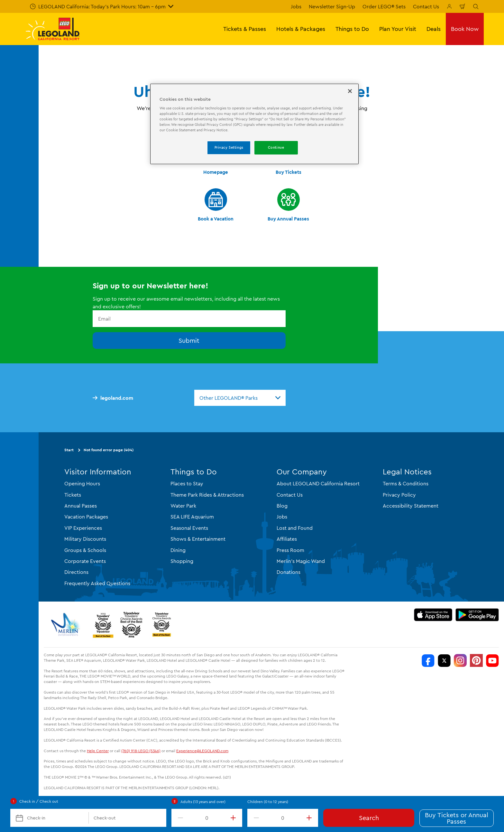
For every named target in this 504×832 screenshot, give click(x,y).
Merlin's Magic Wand (301, 561)
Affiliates (287, 539)
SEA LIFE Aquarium (192, 517)
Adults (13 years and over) (203, 802)
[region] (254, 124)
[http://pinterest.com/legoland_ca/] (476, 660)
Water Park (183, 506)
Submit (189, 340)
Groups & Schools (85, 550)
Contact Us (426, 6)
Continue (276, 147)
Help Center (98, 751)
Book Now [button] (465, 29)
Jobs (296, 6)
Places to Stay (187, 483)
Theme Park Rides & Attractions (207, 495)
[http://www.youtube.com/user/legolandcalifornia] (492, 660)
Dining (178, 550)
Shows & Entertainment (198, 539)
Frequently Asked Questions (97, 583)
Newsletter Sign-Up (332, 6)
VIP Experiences (83, 528)
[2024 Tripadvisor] (131, 624)
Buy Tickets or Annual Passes (457, 818)
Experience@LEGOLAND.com (202, 751)
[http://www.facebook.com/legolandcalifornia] (428, 660)
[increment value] (234, 818)
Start (69, 450)
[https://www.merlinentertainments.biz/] (66, 624)
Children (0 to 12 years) (268, 802)
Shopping (182, 561)
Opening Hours (82, 483)
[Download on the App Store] (433, 615)
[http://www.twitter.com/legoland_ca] (444, 660)
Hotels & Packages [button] (301, 29)
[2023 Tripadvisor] (103, 624)
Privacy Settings (229, 147)
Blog (282, 506)
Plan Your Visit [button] (398, 29)
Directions (76, 572)
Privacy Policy (399, 495)
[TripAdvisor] (161, 624)
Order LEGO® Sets (384, 6)
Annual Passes (81, 506)
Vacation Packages (86, 517)
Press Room (290, 550)
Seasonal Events (189, 528)
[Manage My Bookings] (449, 6)
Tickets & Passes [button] (245, 29)
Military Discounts (85, 539)
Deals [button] (434, 29)
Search (369, 818)
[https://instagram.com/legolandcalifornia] (460, 660)
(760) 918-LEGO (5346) (141, 751)
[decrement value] (179, 818)
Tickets (73, 495)
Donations (289, 572)
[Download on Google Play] (477, 615)
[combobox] (240, 398)
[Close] (350, 91)
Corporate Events (85, 561)
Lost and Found (295, 528)
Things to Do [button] (352, 29)
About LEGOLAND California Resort (318, 483)
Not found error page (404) (109, 450)
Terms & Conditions (406, 483)
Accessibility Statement (411, 506)
